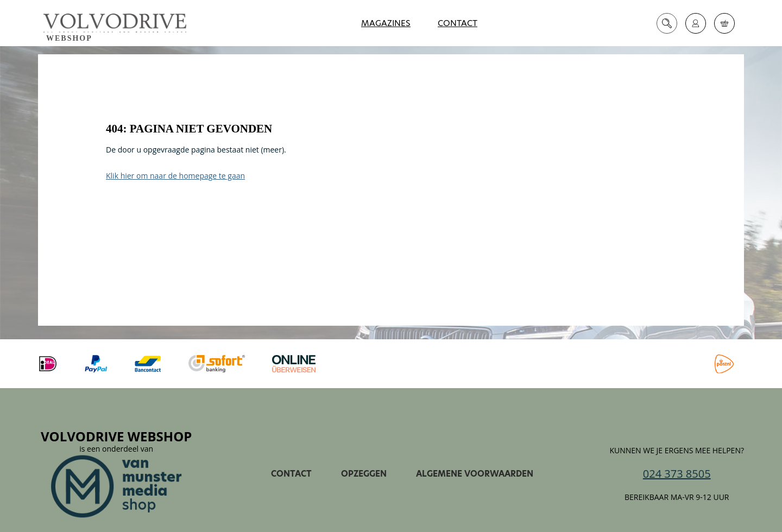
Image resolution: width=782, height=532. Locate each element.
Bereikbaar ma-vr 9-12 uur (677, 497)
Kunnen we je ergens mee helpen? (677, 451)
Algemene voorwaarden (475, 474)
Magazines (386, 23)
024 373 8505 (677, 474)
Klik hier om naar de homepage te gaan (175, 176)
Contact (458, 23)
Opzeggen (364, 474)
